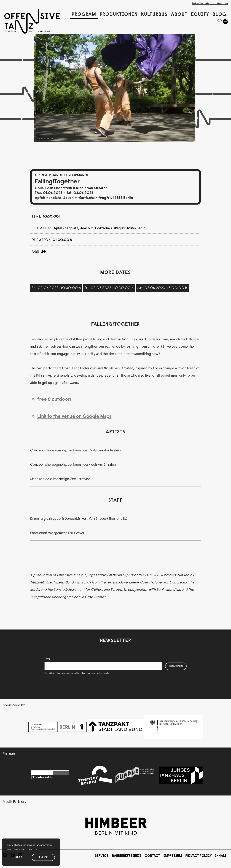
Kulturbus (154, 15)
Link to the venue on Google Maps (74, 417)
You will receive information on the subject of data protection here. (79, 673)
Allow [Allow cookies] (43, 857)
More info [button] (34, 849)
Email (47, 659)
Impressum (173, 856)
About (179, 15)
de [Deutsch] (219, 22)
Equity (200, 15)
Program (84, 15)
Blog (220, 15)
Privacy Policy (198, 856)
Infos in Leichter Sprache (210, 4)
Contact (152, 856)
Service (102, 856)
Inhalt (221, 856)
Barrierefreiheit (127, 856)
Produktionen (119, 15)
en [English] (225, 22)
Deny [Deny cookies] (19, 857)
